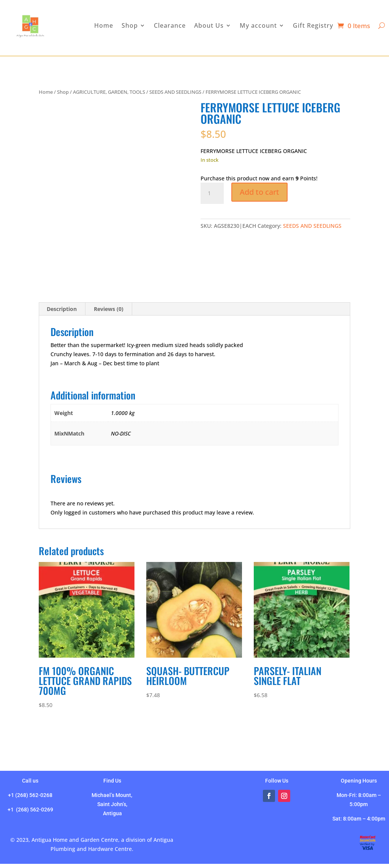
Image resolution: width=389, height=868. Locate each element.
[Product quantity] (212, 193)
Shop (63, 92)
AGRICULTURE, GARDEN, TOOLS (109, 92)
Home (46, 92)
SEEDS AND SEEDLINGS (175, 92)
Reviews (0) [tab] (109, 309)
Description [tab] (62, 309)
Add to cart (259, 192)
